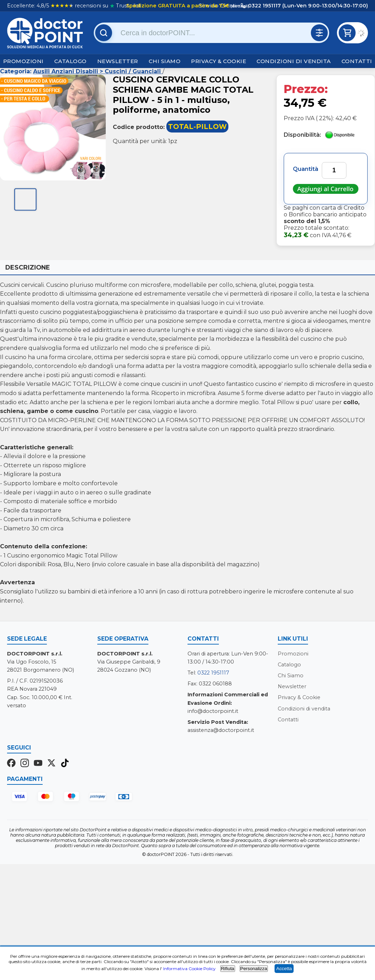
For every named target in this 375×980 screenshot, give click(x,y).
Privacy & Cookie (219, 61)
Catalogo (70, 61)
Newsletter (118, 61)
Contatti (357, 61)
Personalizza (254, 969)
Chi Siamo (165, 61)
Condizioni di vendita (294, 61)
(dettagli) (239, 6)
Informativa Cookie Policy (189, 969)
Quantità (306, 169)
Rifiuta (228, 969)
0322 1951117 (213, 673)
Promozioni (23, 61)
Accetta (284, 969)
